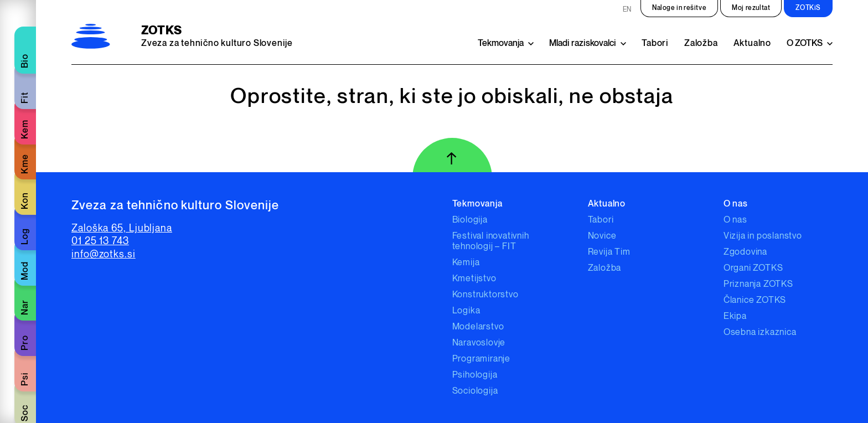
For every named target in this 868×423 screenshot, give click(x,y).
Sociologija (475, 391)
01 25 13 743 (100, 241)
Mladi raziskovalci (583, 43)
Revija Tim (609, 252)
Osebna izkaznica (760, 332)
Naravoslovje (479, 343)
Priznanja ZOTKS (758, 284)
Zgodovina (745, 252)
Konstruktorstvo (485, 295)
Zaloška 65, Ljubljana (122, 228)
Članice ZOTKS (755, 300)
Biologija (470, 220)
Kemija (466, 263)
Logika (466, 311)
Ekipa (735, 316)
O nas (735, 220)
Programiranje (481, 359)
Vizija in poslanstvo (763, 236)
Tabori (655, 43)
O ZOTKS (805, 43)
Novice (602, 236)
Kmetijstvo (474, 279)
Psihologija (475, 375)
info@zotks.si (104, 254)
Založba (701, 43)
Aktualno (752, 43)
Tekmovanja (501, 43)
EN (627, 10)
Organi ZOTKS (753, 268)
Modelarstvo (478, 327)
